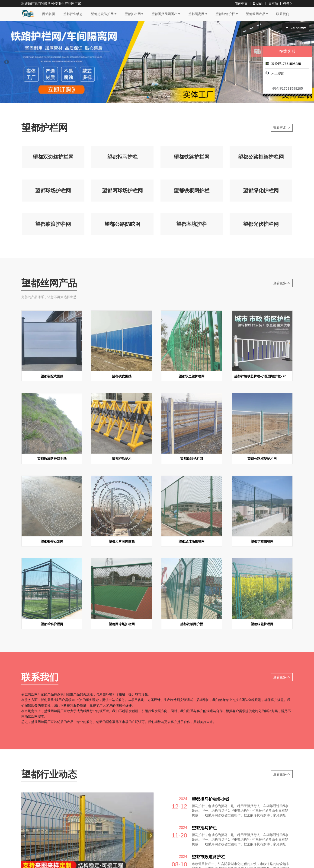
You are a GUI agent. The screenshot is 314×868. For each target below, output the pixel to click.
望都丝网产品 (257, 14)
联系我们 (283, 14)
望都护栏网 (134, 14)
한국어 (288, 3)
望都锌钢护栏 (227, 14)
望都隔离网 (198, 14)
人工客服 (275, 73)
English (258, 3)
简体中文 (241, 3)
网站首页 (49, 14)
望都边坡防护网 (104, 14)
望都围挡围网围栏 (166, 14)
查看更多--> (282, 128)
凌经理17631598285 (283, 63)
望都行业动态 (73, 14)
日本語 (273, 3)
